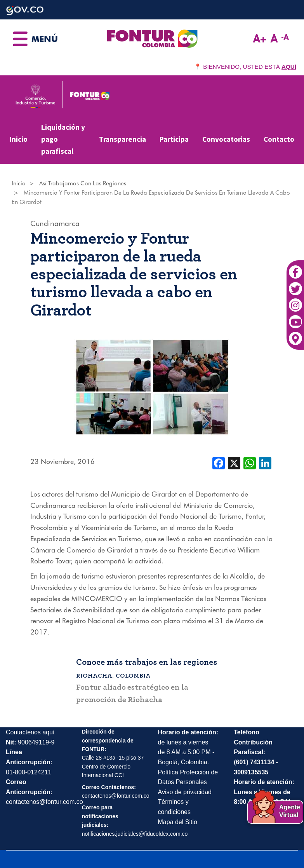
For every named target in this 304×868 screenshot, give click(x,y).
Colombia (133, 676)
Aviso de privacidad (185, 792)
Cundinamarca (55, 223)
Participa (174, 139)
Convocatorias (226, 139)
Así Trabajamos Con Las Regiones (83, 183)
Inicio (19, 139)
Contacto (279, 139)
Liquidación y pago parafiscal (63, 139)
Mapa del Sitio (178, 822)
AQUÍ (289, 67)
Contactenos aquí (30, 732)
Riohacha (94, 676)
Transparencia (122, 139)
